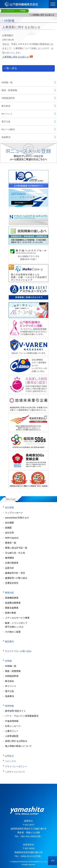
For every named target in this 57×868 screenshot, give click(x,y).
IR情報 (7, 661)
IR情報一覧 (28, 82)
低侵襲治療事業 (13, 603)
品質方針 (9, 568)
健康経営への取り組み (16, 578)
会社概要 (9, 523)
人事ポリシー (12, 731)
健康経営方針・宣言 (15, 573)
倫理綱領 (9, 558)
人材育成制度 (12, 736)
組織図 (8, 528)
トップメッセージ (14, 513)
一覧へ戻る (10, 68)
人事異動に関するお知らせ (18, 57)
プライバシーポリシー (15, 766)
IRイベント (28, 114)
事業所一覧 (11, 543)
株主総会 (28, 106)
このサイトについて (14, 772)
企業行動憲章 (12, 563)
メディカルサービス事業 (17, 618)
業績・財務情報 (28, 90)
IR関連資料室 (28, 98)
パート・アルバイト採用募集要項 (22, 716)
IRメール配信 (28, 129)
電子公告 (28, 121)
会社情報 (8, 507)
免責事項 (28, 137)
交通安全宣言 (12, 583)
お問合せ (8, 756)
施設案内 (8, 641)
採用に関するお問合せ (16, 741)
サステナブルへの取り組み (17, 651)
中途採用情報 (12, 721)
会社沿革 (9, 533)
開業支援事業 (12, 608)
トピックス (9, 761)
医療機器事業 (12, 598)
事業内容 (8, 593)
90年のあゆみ (12, 538)
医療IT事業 (11, 613)
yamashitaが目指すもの (17, 518)
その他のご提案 (13, 632)
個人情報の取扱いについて (18, 746)
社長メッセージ (13, 726)
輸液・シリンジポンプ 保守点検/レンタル (15, 625)
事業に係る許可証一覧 (16, 548)
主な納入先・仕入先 (15, 553)
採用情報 (8, 706)
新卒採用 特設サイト (15, 711)
